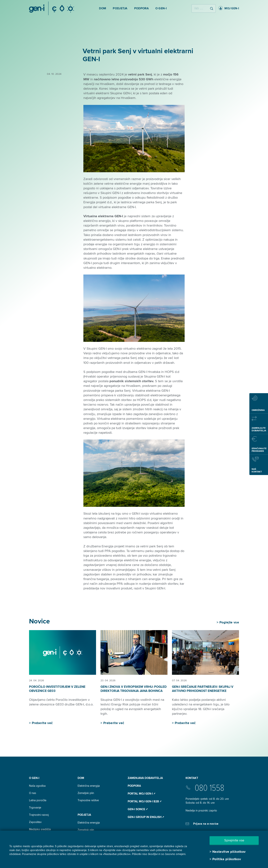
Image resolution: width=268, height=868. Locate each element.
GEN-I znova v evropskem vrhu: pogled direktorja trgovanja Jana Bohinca (134, 689)
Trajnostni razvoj (39, 815)
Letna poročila (38, 800)
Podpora (134, 786)
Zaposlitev (35, 822)
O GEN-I (34, 778)
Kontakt (192, 778)
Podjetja (84, 815)
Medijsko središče (40, 829)
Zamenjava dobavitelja (145, 778)
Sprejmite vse (234, 840)
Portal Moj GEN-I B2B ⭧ (145, 801)
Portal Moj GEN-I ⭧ (141, 794)
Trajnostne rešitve (88, 800)
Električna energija (89, 786)
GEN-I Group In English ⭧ (146, 817)
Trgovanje (35, 808)
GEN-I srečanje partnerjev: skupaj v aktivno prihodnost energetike (203, 689)
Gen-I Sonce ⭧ (138, 809)
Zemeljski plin (86, 793)
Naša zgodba (37, 786)
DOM (81, 778)
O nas (33, 793)
